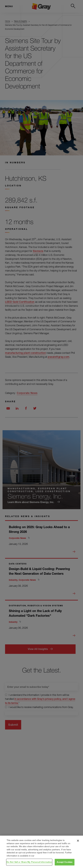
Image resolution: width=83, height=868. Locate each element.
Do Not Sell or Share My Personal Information (29, 862)
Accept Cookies (65, 862)
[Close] (78, 841)
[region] (41, 852)
